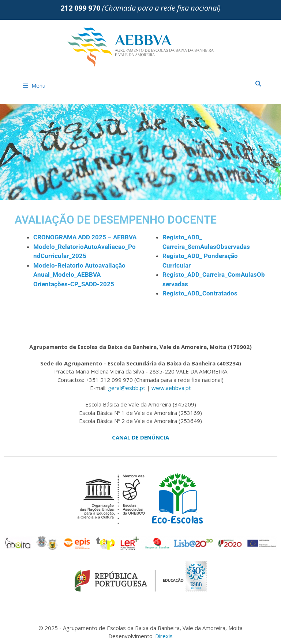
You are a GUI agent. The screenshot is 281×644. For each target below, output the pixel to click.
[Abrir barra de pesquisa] (258, 84)
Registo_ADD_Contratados (200, 293)
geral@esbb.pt (127, 388)
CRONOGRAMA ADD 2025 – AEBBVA (85, 237)
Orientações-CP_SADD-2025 (74, 284)
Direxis (164, 636)
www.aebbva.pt (171, 388)
